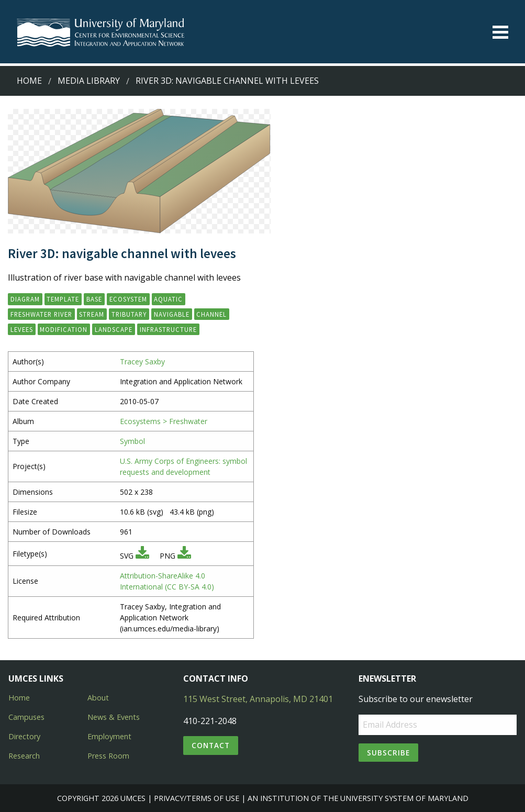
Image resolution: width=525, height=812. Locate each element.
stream (92, 314)
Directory (24, 736)
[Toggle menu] (500, 32)
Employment (109, 736)
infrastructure (168, 329)
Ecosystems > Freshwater (164, 421)
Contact (211, 745)
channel (211, 314)
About (98, 698)
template (63, 299)
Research (24, 756)
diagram (25, 299)
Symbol (132, 441)
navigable (172, 314)
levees (22, 329)
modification (64, 329)
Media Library (89, 81)
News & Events (114, 717)
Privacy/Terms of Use (197, 798)
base (94, 299)
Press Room (108, 756)
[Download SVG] (142, 556)
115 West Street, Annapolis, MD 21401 (258, 699)
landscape (114, 329)
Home (29, 81)
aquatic (168, 299)
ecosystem (128, 299)
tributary (129, 314)
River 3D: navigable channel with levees (227, 81)
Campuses (26, 717)
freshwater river (41, 314)
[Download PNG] (184, 556)
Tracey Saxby (142, 361)
